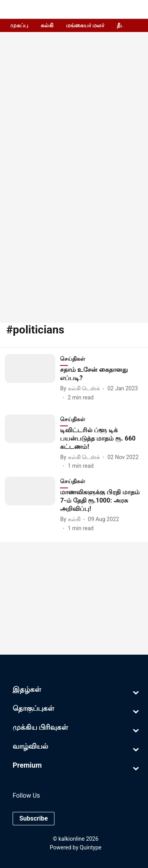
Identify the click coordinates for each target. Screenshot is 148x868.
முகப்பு (19, 25)
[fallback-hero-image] (32, 378)
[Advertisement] (74, 232)
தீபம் (123, 25)
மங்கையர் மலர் (85, 25)
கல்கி (47, 25)
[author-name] (81, 389)
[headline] (102, 374)
